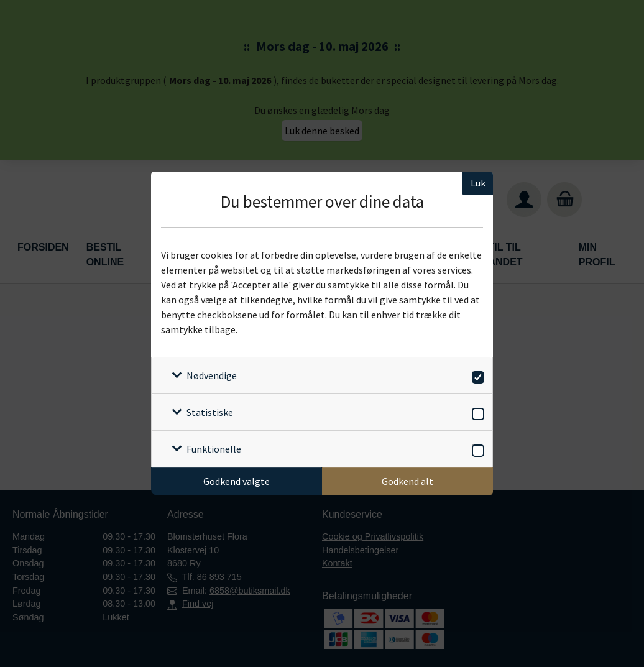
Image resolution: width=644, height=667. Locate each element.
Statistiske (210, 412)
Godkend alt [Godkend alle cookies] (407, 481)
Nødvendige (212, 375)
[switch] (476, 375)
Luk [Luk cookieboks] (478, 183)
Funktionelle (214, 449)
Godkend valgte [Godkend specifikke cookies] (237, 481)
